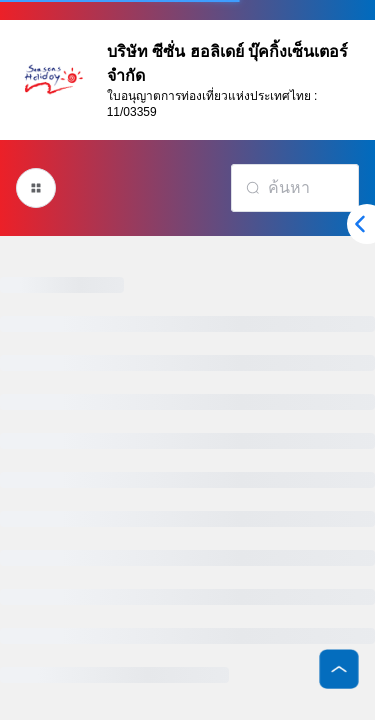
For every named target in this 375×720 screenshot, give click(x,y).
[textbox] (306, 188)
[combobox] (295, 188)
